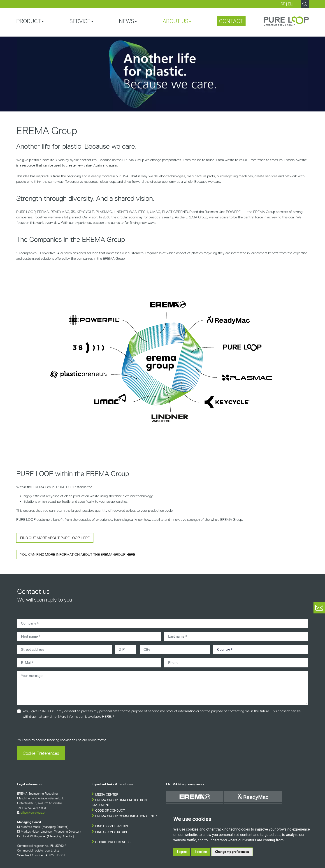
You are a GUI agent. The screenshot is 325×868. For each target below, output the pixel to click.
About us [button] (175, 21)
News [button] (127, 21)
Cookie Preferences (41, 753)
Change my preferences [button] (232, 852)
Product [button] (29, 21)
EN (290, 4)
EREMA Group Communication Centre (127, 816)
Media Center (107, 795)
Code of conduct (110, 811)
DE (283, 4)
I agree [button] (182, 852)
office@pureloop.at (33, 813)
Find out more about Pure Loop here (55, 538)
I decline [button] (201, 852)
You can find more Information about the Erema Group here (78, 554)
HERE (106, 716)
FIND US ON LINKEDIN (112, 826)
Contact (231, 21)
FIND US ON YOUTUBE (112, 832)
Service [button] (80, 21)
